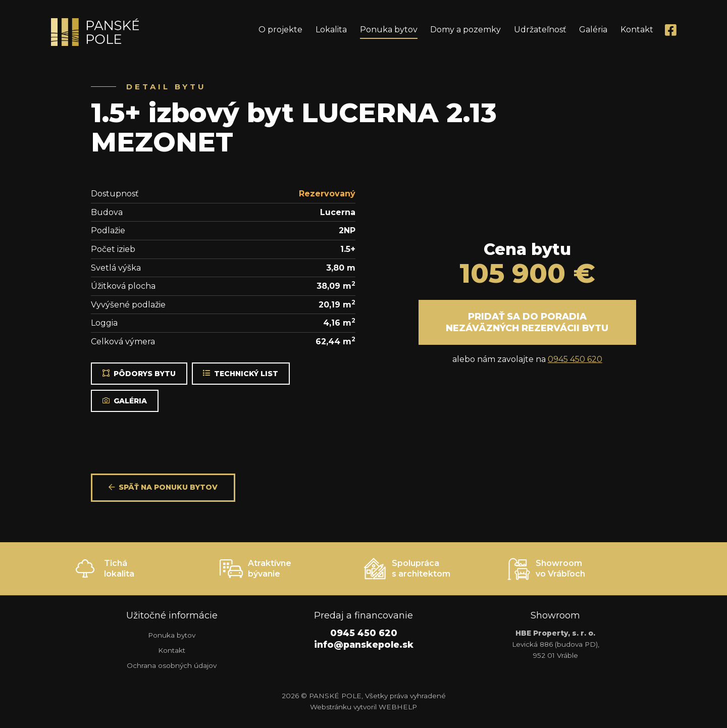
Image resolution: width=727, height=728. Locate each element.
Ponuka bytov (389, 30)
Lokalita (331, 30)
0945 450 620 (575, 359)
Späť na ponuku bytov (163, 487)
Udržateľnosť (540, 30)
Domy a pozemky (465, 30)
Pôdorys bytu (139, 374)
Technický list (241, 374)
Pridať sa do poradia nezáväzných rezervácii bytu (527, 322)
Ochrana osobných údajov (172, 665)
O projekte (280, 30)
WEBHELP (398, 707)
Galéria (593, 30)
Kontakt (637, 30)
